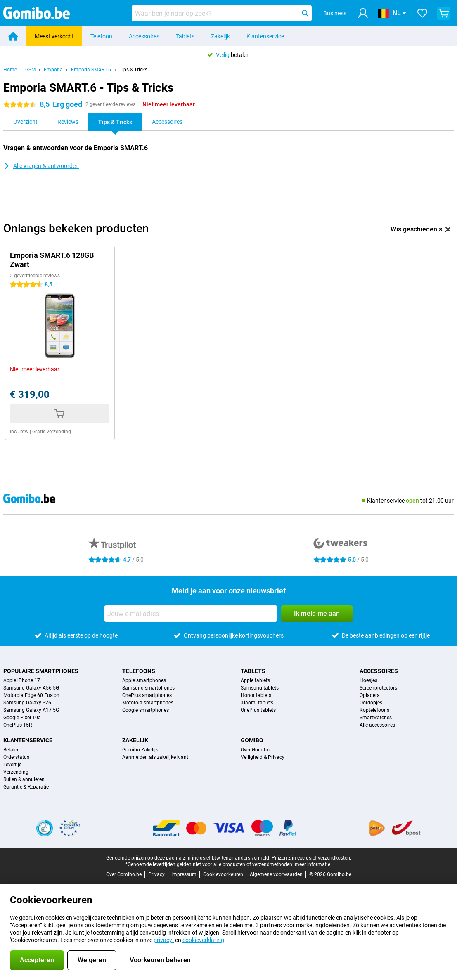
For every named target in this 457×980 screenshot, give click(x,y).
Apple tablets (255, 680)
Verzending (16, 772)
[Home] (13, 36)
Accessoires (144, 36)
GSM (30, 70)
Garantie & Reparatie (26, 787)
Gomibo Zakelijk (140, 750)
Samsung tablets (260, 688)
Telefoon (101, 36)
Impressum (184, 874)
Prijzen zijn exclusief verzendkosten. (311, 858)
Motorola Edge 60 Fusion (31, 695)
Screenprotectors (378, 688)
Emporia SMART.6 (91, 70)
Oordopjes (371, 703)
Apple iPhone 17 (22, 680)
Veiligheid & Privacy (263, 757)
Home (10, 70)
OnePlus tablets (258, 710)
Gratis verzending (52, 432)
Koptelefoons (374, 710)
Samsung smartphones (148, 688)
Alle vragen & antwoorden (41, 166)
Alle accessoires (377, 725)
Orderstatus (16, 757)
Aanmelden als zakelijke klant (155, 757)
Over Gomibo (255, 750)
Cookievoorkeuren (223, 874)
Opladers (369, 695)
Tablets (185, 36)
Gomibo (252, 740)
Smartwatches (376, 718)
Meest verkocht (54, 36)
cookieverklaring (203, 940)
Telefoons (139, 671)
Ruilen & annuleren (24, 779)
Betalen (12, 750)
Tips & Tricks (133, 70)
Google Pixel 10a (22, 718)
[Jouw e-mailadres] (191, 614)
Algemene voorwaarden (276, 874)
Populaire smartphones (41, 671)
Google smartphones (146, 710)
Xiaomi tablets (257, 703)
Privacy (156, 874)
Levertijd (13, 765)
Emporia (53, 70)
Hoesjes (368, 680)
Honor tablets (256, 695)
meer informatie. (313, 864)
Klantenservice (265, 36)
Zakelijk (220, 36)
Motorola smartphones (148, 703)
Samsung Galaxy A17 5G (31, 710)
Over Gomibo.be (124, 874)
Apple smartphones (144, 680)
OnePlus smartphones (147, 695)
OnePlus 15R (18, 725)
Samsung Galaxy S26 (27, 703)
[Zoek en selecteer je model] (222, 13)
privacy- (164, 940)
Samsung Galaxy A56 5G (31, 688)
